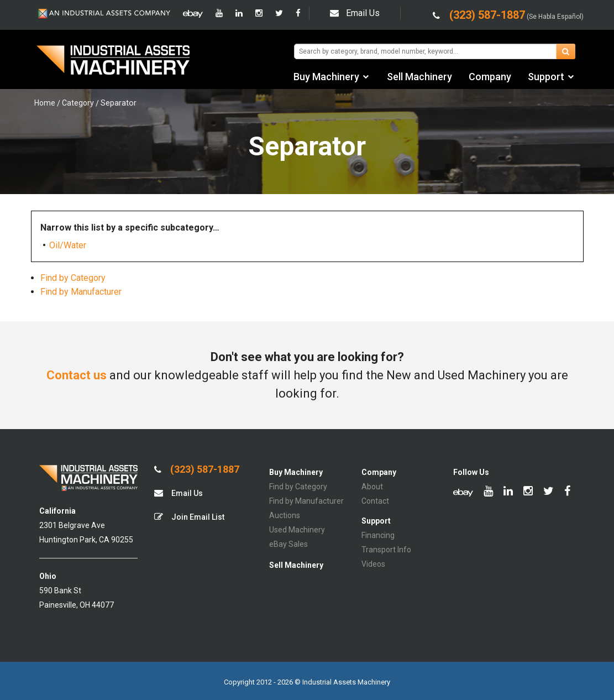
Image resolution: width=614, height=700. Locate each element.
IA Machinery (113, 61)
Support (546, 77)
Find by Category (73, 278)
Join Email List (189, 517)
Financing (378, 535)
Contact (375, 501)
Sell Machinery (419, 77)
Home (45, 103)
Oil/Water (68, 245)
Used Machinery (297, 530)
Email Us (355, 13)
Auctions (285, 515)
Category (78, 103)
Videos (373, 564)
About (372, 487)
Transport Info (386, 550)
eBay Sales (288, 544)
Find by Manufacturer (81, 292)
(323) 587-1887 (197, 469)
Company (490, 77)
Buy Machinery (326, 77)
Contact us (77, 375)
